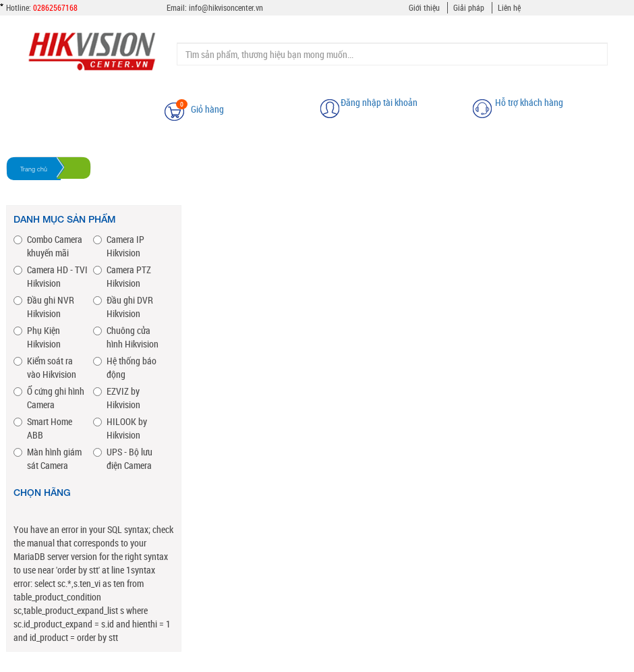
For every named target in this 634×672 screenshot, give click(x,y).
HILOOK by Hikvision (120, 428)
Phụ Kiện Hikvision (37, 337)
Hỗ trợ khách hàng (529, 102)
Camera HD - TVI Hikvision (51, 276)
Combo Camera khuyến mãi (48, 246)
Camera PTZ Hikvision (122, 276)
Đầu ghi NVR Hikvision (44, 307)
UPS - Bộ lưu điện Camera (123, 458)
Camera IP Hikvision (119, 246)
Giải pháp (469, 7)
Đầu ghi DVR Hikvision (123, 307)
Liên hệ (509, 7)
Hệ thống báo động (125, 367)
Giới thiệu (424, 7)
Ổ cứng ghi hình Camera (49, 398)
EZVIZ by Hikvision (117, 398)
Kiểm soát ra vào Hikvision (45, 367)
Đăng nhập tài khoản (379, 102)
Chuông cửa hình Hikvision (126, 337)
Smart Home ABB (43, 428)
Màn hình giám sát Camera (48, 458)
